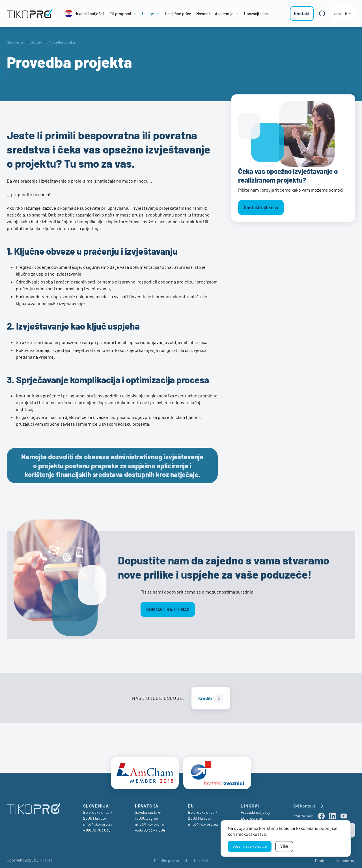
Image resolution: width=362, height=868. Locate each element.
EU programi (251, 816)
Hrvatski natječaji (256, 810)
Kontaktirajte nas (261, 207)
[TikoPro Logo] (29, 14)
